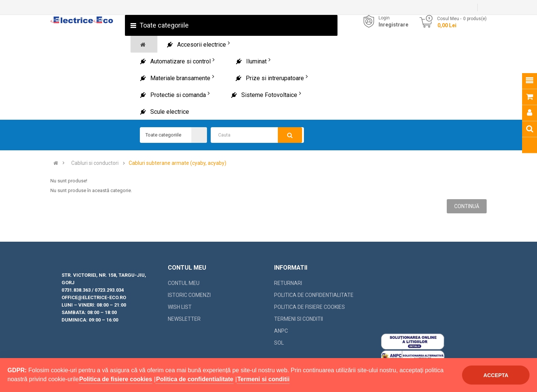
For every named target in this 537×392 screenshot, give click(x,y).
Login (384, 18)
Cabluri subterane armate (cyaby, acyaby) (178, 163)
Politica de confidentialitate (314, 295)
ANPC (281, 331)
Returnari (288, 283)
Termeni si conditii (299, 319)
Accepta (496, 375)
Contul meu (184, 283)
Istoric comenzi (189, 295)
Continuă (467, 206)
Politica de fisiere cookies (310, 307)
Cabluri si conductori (95, 163)
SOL (279, 343)
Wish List (180, 307)
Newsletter (184, 319)
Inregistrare (393, 25)
